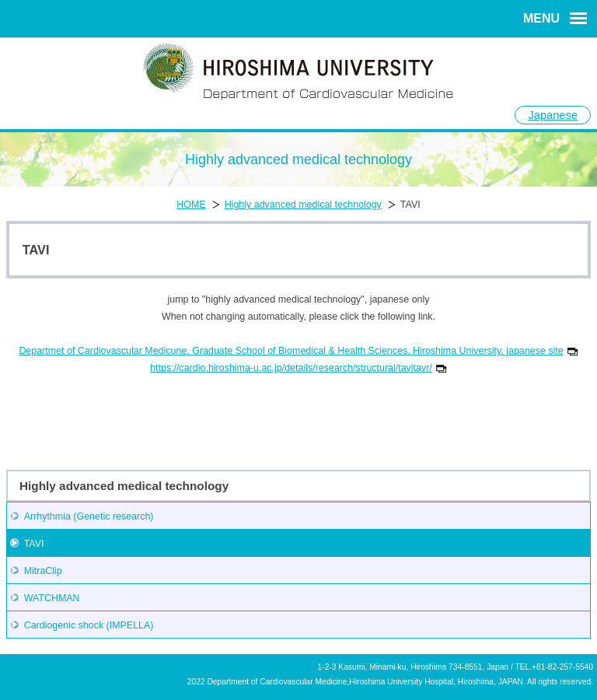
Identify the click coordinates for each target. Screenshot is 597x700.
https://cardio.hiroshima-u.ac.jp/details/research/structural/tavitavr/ (298, 368)
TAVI (34, 544)
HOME (191, 205)
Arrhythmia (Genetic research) (89, 516)
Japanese (553, 115)
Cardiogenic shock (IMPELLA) (89, 625)
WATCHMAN (52, 598)
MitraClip (43, 571)
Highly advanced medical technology (303, 205)
